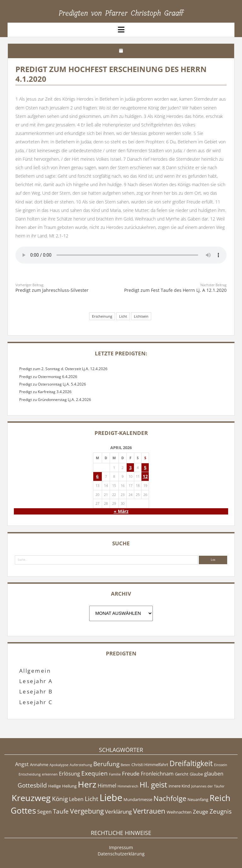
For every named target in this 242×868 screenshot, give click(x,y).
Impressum (121, 847)
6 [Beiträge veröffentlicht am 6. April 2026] (97, 476)
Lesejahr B (36, 691)
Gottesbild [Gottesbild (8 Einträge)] (32, 785)
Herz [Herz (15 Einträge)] (87, 784)
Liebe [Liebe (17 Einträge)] (111, 798)
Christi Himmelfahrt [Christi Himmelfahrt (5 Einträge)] (150, 765)
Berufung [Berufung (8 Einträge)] (106, 764)
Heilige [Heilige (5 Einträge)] (55, 786)
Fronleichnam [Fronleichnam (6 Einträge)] (157, 774)
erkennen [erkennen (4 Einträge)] (50, 774)
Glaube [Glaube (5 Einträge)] (196, 774)
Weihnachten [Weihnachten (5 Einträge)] (179, 812)
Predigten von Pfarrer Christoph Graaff (121, 13)
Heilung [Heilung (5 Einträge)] (69, 786)
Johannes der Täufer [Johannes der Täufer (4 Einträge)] (208, 786)
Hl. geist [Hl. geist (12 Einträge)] (153, 785)
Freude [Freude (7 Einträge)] (131, 773)
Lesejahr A (36, 681)
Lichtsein (141, 316)
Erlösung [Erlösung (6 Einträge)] (69, 774)
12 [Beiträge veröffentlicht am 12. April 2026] (145, 476)
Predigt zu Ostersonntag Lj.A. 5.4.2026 (53, 384)
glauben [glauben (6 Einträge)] (214, 774)
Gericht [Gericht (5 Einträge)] (182, 774)
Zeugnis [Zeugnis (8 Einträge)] (221, 811)
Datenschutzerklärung (121, 854)
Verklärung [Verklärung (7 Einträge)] (118, 811)
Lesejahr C (36, 702)
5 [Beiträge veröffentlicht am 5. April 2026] (145, 467)
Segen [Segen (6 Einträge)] (44, 812)
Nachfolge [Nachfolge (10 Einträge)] (170, 798)
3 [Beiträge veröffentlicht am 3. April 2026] (130, 467)
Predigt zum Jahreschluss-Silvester (52, 290)
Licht (123, 316)
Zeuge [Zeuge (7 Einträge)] (201, 811)
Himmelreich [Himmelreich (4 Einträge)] (128, 786)
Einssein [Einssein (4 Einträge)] (221, 765)
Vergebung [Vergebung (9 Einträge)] (87, 811)
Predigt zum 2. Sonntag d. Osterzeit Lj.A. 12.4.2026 (63, 369)
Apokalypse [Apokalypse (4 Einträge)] (59, 765)
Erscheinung (102, 316)
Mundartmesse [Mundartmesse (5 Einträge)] (138, 799)
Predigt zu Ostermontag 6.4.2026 (48, 377)
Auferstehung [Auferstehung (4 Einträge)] (81, 765)
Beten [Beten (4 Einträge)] (125, 765)
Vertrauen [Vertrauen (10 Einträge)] (149, 811)
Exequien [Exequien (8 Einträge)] (95, 773)
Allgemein (35, 671)
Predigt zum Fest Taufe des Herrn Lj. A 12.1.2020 (175, 290)
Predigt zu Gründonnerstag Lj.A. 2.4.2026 (55, 400)
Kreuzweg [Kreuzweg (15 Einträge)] (31, 798)
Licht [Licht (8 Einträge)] (92, 799)
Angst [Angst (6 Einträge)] (22, 764)
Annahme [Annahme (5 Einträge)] (39, 765)
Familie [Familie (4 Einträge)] (115, 774)
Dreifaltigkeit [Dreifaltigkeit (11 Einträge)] (191, 763)
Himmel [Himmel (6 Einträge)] (107, 786)
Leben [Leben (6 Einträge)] (76, 799)
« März (121, 511)
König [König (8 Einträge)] (60, 799)
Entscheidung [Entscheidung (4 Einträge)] (30, 774)
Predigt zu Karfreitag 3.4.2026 (45, 392)
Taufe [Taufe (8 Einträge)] (61, 811)
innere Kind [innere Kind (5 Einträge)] (179, 786)
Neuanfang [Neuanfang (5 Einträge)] (198, 799)
